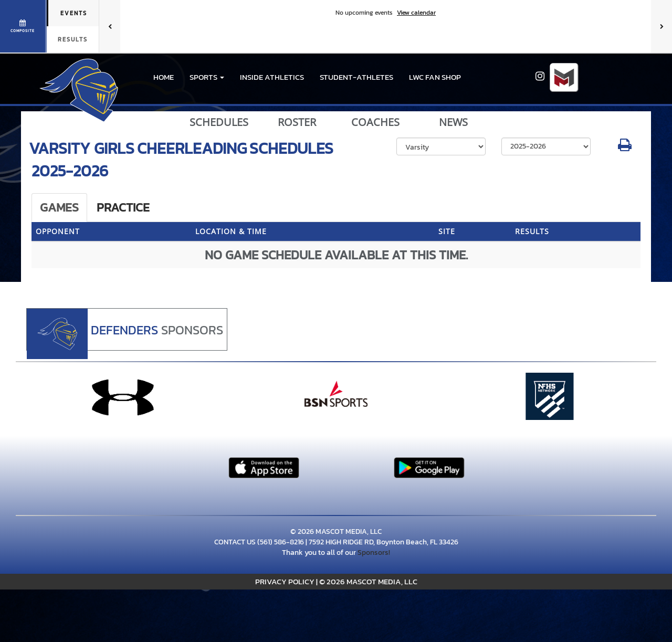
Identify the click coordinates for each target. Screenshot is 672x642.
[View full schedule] (23, 26)
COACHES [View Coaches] (375, 122)
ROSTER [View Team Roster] (297, 122)
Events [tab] (74, 13)
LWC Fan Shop (435, 77)
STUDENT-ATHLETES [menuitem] (356, 77)
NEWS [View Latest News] (453, 122)
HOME (164, 77)
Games (59, 207)
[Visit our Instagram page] (540, 77)
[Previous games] (110, 26)
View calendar (416, 13)
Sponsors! (374, 552)
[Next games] (661, 26)
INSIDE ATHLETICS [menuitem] (272, 77)
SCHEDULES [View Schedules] (219, 122)
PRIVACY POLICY (285, 581)
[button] (207, 77)
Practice (123, 207)
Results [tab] (73, 39)
